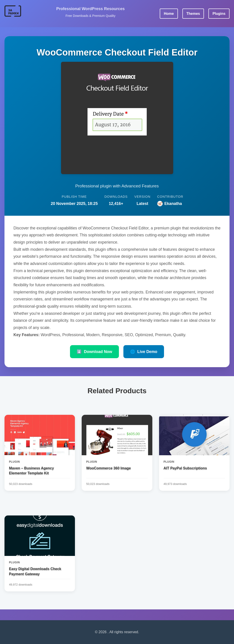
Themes (193, 14)
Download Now (94, 352)
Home (169, 14)
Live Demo (144, 352)
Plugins (219, 14)
